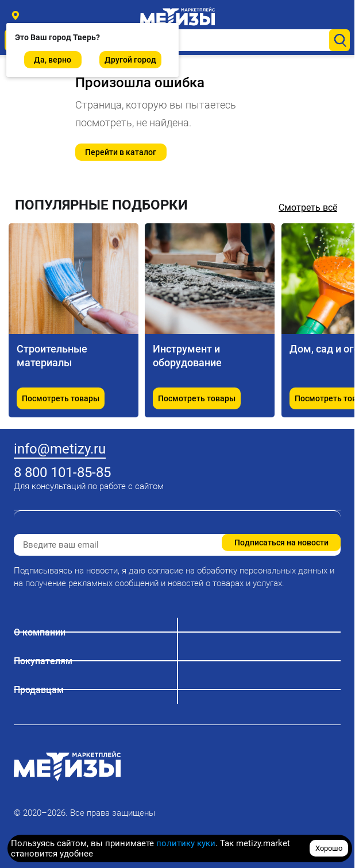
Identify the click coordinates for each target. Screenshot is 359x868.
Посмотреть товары (61, 398)
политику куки (186, 843)
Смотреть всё (308, 208)
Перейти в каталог (121, 152)
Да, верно (53, 60)
